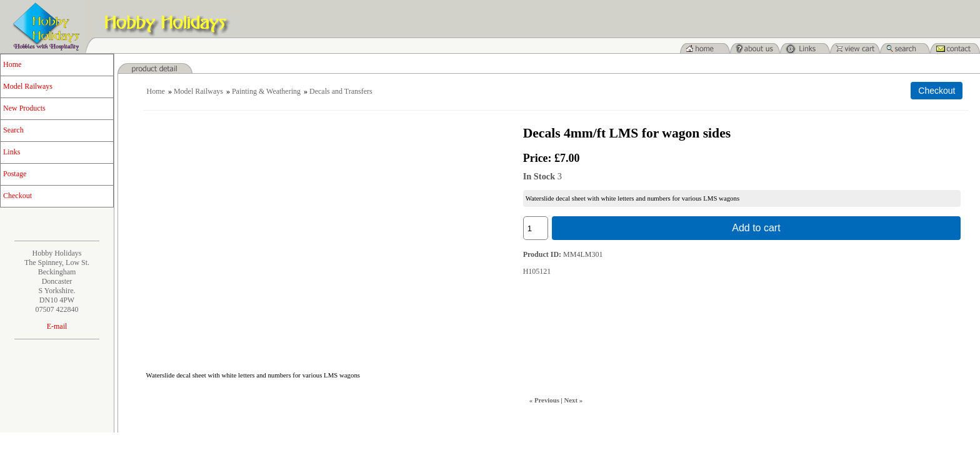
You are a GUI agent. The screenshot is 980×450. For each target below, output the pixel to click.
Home (12, 64)
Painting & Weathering (266, 91)
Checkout (17, 196)
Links (12, 152)
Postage (15, 174)
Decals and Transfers (341, 91)
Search (13, 130)
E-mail (57, 326)
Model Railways (28, 86)
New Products (24, 108)
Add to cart (756, 228)
